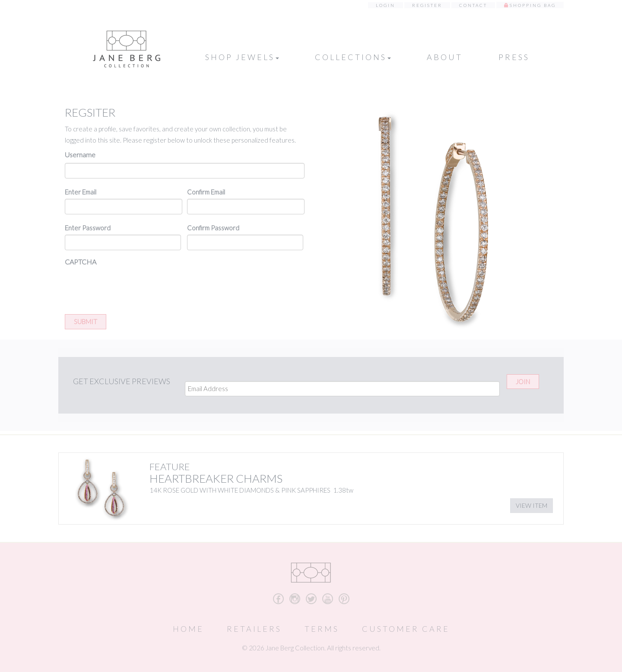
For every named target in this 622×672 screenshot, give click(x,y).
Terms (322, 629)
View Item (532, 505)
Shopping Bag (533, 5)
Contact (473, 5)
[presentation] (130, 287)
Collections (353, 57)
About (445, 57)
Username (80, 154)
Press (514, 57)
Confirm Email (206, 192)
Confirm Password (213, 228)
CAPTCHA (81, 262)
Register (427, 5)
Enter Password (88, 228)
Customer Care (406, 629)
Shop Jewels (242, 57)
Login (386, 5)
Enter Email (81, 192)
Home (188, 629)
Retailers (254, 629)
